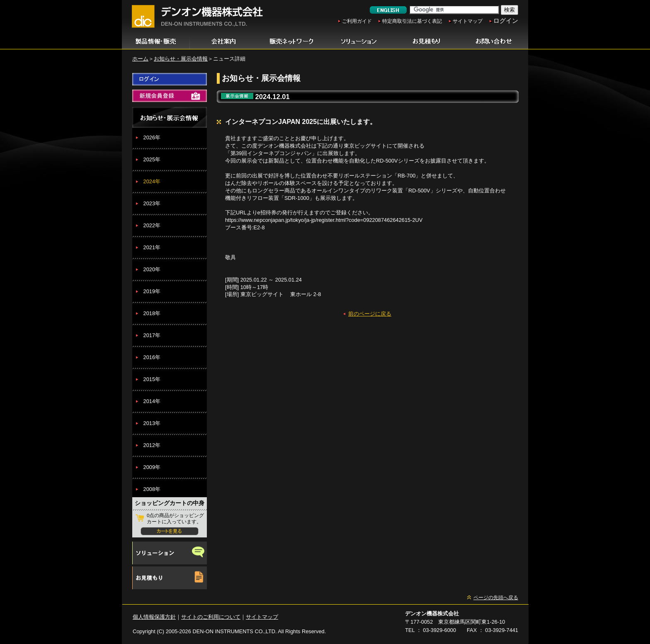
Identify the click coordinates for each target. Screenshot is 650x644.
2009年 (152, 467)
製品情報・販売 (156, 41)
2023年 (152, 203)
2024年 (152, 181)
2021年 (152, 247)
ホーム (140, 59)
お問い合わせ (494, 41)
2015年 (152, 379)
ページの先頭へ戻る (496, 598)
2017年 (152, 335)
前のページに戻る (370, 314)
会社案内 (224, 41)
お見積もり (426, 41)
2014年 (152, 401)
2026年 (152, 137)
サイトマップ (468, 21)
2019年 (152, 291)
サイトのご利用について (211, 617)
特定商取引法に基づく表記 (412, 21)
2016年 (152, 357)
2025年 (152, 159)
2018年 (152, 313)
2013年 (152, 423)
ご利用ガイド (357, 21)
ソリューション (359, 41)
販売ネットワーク (291, 41)
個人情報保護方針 (154, 617)
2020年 (152, 269)
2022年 (152, 225)
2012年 (152, 445)
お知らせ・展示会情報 (181, 59)
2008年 (152, 489)
